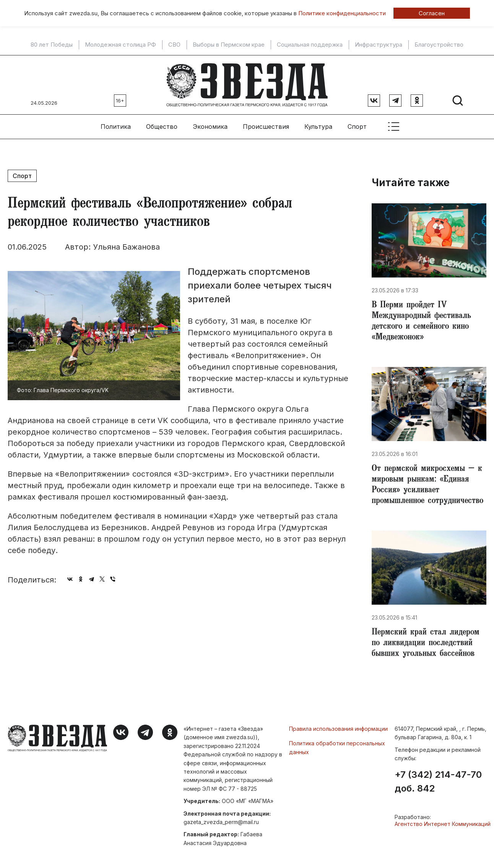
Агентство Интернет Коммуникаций (443, 824)
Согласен (432, 13)
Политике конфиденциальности (342, 13)
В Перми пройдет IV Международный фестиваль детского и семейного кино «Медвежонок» (421, 322)
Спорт (357, 127)
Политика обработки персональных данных (337, 747)
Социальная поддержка (310, 45)
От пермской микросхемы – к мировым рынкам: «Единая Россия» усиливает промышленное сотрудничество (427, 485)
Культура (318, 127)
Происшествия (266, 127)
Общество (162, 127)
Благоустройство (439, 45)
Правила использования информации (338, 729)
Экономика (210, 127)
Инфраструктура (379, 45)
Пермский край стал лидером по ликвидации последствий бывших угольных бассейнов (426, 644)
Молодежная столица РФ (120, 45)
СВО (174, 45)
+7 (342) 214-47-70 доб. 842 (438, 782)
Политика (116, 127)
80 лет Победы (52, 45)
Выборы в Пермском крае (229, 45)
